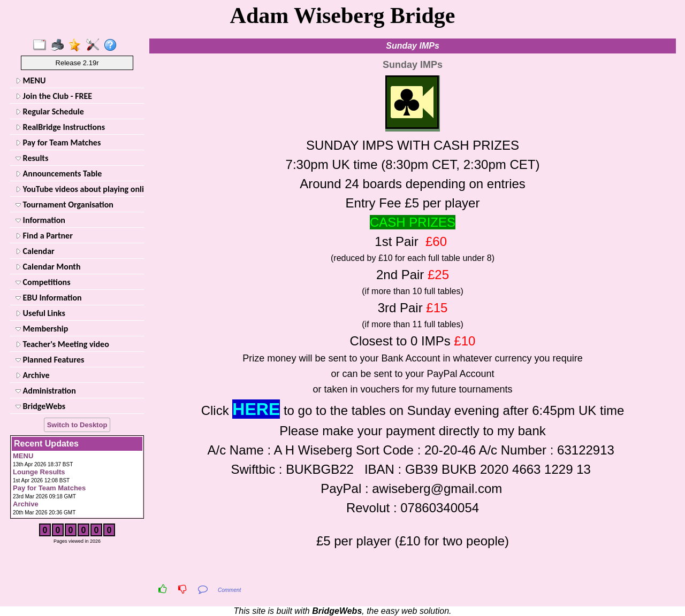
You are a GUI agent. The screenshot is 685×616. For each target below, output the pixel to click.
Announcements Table (59, 174)
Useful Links (40, 313)
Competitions (43, 282)
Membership (42, 329)
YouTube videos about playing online (79, 189)
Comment (229, 590)
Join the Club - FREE (54, 96)
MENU (31, 80)
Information (40, 220)
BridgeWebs (40, 406)
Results (32, 158)
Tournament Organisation (64, 205)
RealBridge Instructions (60, 127)
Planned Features (50, 360)
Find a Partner (44, 236)
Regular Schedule (50, 111)
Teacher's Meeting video (62, 344)
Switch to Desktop (77, 425)
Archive (32, 375)
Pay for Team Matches (58, 143)
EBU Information (49, 298)
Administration (46, 391)
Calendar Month (48, 267)
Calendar (35, 251)
